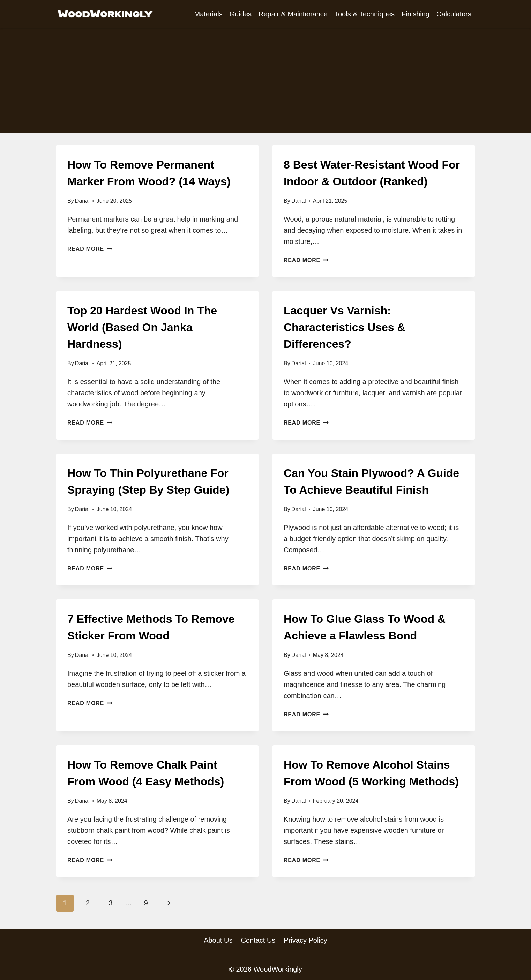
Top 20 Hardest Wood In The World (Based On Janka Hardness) (142, 327)
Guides (241, 14)
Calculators (454, 14)
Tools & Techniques (365, 14)
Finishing (416, 14)
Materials (208, 14)
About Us (218, 940)
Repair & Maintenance (293, 14)
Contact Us (258, 940)
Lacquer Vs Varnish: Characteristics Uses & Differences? (345, 327)
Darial (82, 201)
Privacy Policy (305, 940)
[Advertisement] (265, 80)
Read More (90, 249)
